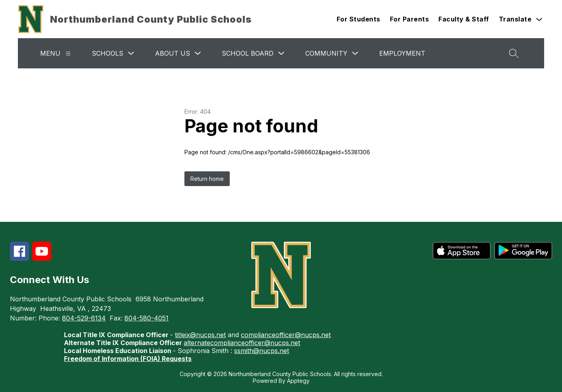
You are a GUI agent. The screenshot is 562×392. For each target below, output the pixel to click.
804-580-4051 (146, 318)
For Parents (410, 19)
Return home (207, 179)
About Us (172, 53)
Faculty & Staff (464, 19)
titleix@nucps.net (200, 335)
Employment (402, 53)
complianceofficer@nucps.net (286, 335)
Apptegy (298, 381)
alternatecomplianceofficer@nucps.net (242, 343)
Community (326, 53)
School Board (248, 53)
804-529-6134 (84, 318)
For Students (359, 19)
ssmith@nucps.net (262, 351)
